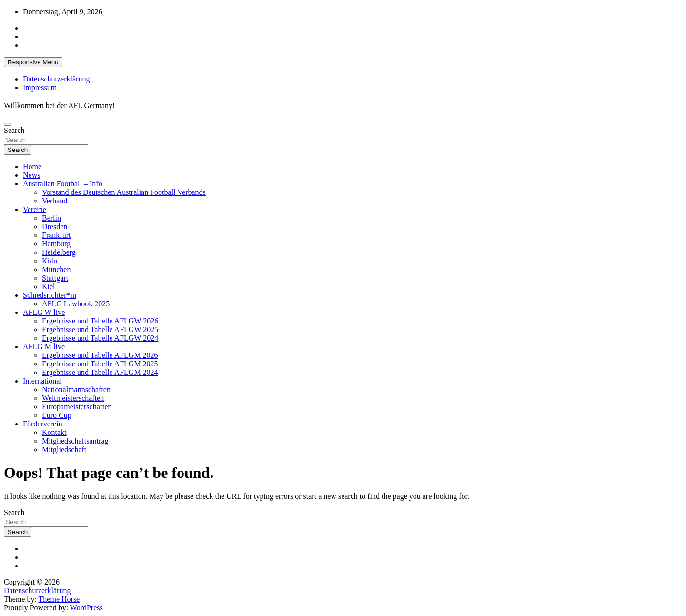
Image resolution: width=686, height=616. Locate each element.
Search (14, 130)
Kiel (49, 287)
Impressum (40, 87)
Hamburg (56, 244)
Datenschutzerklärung (56, 79)
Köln (50, 261)
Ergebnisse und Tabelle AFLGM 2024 (100, 372)
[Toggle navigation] (8, 124)
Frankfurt (56, 235)
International (42, 381)
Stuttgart (55, 278)
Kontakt (54, 432)
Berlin (51, 218)
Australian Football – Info (63, 184)
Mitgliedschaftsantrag (75, 441)
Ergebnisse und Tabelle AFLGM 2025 (100, 364)
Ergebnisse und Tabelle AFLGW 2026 (100, 321)
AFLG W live (44, 312)
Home (32, 167)
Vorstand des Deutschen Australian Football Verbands (124, 192)
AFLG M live (44, 347)
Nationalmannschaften (76, 389)
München (56, 269)
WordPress (86, 608)
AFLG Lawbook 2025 (76, 304)
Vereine (35, 209)
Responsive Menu (33, 62)
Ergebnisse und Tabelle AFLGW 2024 (100, 338)
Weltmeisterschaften (73, 398)
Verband (55, 201)
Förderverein (43, 424)
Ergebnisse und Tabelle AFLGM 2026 (100, 355)
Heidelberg (59, 252)
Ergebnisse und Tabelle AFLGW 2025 (100, 329)
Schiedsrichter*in (50, 295)
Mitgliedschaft (64, 449)
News (31, 175)
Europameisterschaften (77, 407)
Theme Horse (59, 599)
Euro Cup (57, 415)
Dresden (55, 227)
